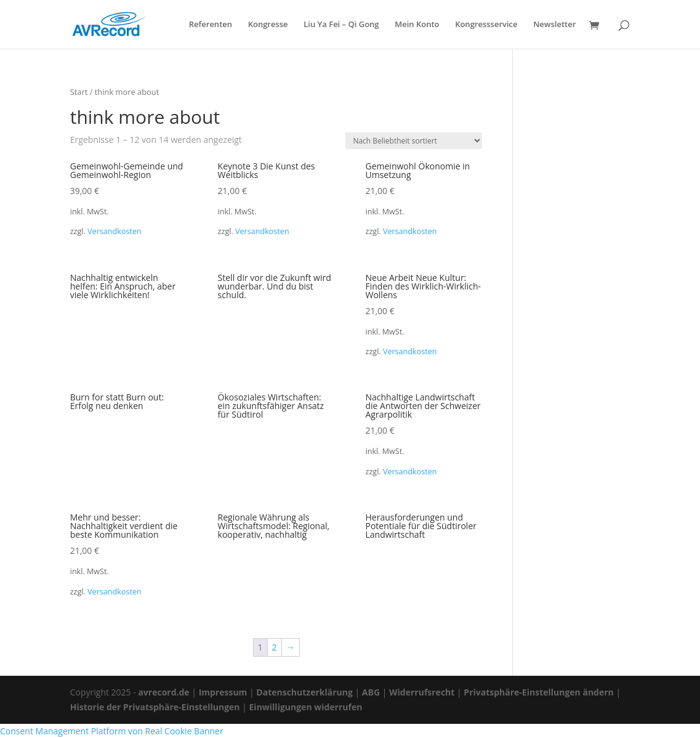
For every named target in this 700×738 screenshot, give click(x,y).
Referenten (211, 25)
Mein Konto (417, 25)
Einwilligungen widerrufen (306, 707)
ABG (371, 692)
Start (79, 92)
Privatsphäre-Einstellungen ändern (538, 692)
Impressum (223, 692)
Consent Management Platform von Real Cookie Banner (112, 731)
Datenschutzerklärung (304, 692)
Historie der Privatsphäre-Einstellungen (155, 707)
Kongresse (268, 25)
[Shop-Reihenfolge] (414, 141)
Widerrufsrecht (422, 692)
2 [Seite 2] (275, 647)
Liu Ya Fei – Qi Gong (341, 25)
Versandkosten (115, 231)
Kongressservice (486, 25)
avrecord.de (163, 692)
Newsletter (554, 25)
